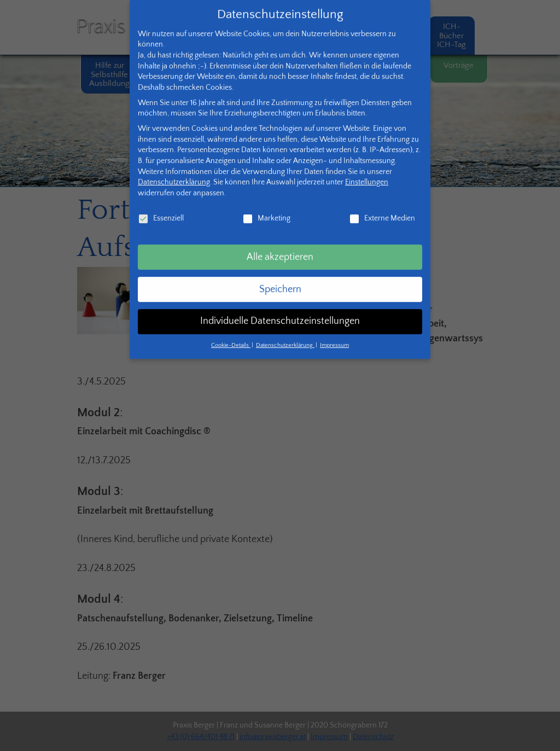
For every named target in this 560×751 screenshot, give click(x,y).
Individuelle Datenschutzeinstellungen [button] (280, 310)
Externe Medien (382, 206)
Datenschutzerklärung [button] (285, 334)
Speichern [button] (280, 277)
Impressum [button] (334, 334)
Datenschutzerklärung (174, 171)
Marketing (266, 206)
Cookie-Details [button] (231, 334)
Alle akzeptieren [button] (280, 245)
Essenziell (161, 206)
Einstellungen (367, 171)
